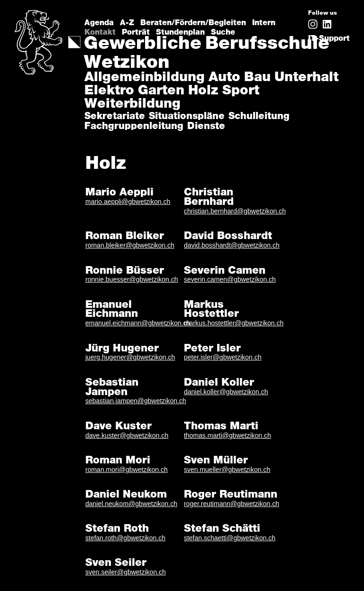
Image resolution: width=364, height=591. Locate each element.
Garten (161, 91)
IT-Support (329, 38)
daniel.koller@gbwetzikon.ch (226, 392)
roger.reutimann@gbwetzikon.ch (232, 504)
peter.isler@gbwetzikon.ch (223, 357)
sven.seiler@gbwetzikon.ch (126, 572)
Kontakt (100, 30)
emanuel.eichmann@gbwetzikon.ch (138, 323)
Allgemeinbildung (145, 78)
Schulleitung (259, 116)
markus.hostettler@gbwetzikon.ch (234, 323)
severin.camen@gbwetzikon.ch (230, 279)
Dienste (206, 126)
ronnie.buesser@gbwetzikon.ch (132, 279)
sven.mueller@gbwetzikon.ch (227, 470)
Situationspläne (187, 116)
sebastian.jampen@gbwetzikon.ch (136, 401)
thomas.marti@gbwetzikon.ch (227, 435)
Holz (203, 91)
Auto (224, 78)
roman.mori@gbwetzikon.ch (127, 470)
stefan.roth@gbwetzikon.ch (125, 538)
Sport (241, 91)
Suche (223, 30)
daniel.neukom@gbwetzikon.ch (131, 504)
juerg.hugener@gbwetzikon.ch (130, 357)
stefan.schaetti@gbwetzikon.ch (230, 538)
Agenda (99, 20)
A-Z (127, 20)
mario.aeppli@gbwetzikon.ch (128, 202)
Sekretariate (115, 116)
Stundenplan (180, 30)
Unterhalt (306, 78)
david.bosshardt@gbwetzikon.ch (232, 245)
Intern (264, 20)
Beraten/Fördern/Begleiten (193, 20)
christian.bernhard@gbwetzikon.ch (235, 211)
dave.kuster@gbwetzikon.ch (127, 435)
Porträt (136, 30)
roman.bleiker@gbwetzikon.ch (130, 245)
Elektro (109, 91)
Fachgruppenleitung (134, 126)
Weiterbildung (132, 104)
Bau (257, 78)
